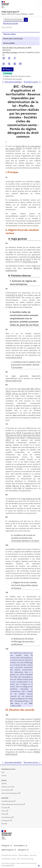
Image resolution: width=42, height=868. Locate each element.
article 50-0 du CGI (14, 295)
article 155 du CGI (13, 358)
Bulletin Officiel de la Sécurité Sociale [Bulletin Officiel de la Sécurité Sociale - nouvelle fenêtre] (12, 804)
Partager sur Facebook (4, 64)
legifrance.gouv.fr (8, 850)
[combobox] (14, 20)
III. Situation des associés (12, 79)
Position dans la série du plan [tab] (13, 39)
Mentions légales (24, 855)
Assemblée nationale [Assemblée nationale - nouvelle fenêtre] (7, 801)
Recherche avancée (11, 23)
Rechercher (26, 20)
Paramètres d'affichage (26, 859)
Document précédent (13, 82)
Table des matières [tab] (9, 34)
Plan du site (33, 855)
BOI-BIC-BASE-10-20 (14, 381)
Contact (4, 776)
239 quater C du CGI (15, 438)
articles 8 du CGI (12, 433)
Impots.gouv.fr (6, 820)
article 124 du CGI (19, 618)
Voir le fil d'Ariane (7, 27)
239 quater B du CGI (31, 435)
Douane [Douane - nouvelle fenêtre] (4, 811)
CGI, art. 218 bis (29, 745)
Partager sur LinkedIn (15, 64)
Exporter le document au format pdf (4, 58)
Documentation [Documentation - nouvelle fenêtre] (6, 790)
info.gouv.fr (6, 846)
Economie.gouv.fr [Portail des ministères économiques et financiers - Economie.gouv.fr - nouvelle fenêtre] (7, 817)
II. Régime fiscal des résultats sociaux (17, 76)
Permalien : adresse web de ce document (15, 58)
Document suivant (31, 82)
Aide (3, 772)
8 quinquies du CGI (30, 433)
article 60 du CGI (22, 259)
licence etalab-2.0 (7, 865)
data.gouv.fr (22, 850)
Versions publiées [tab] (9, 43)
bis (33, 389)
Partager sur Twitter (9, 64)
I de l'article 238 (23, 389)
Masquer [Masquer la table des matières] (9, 69)
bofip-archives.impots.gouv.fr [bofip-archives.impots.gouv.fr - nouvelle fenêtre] (10, 793)
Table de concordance (8, 787)
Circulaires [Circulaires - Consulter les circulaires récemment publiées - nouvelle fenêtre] (5, 808)
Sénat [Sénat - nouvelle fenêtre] (3, 824)
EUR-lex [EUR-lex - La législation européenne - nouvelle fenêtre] (4, 814)
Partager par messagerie (20, 64)
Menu (39, 3)
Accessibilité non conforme (10, 855)
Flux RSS (4, 784)
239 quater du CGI (13, 435)
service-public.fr (20, 846)
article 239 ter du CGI (16, 394)
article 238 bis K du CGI (18, 486)
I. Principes (8, 73)
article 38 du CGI (29, 262)
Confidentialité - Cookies (9, 859)
